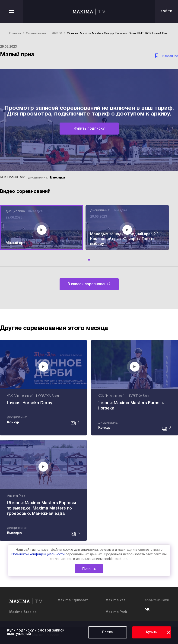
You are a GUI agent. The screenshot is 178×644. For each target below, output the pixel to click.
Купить (152, 632)
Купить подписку (89, 129)
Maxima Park (116, 612)
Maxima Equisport (73, 600)
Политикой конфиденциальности (38, 554)
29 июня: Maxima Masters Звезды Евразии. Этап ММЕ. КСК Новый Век (117, 34)
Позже (108, 632)
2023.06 (57, 34)
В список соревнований (89, 284)
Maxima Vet (115, 600)
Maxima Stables (23, 612)
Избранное (170, 56)
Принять (89, 569)
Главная (15, 34)
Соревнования (36, 34)
